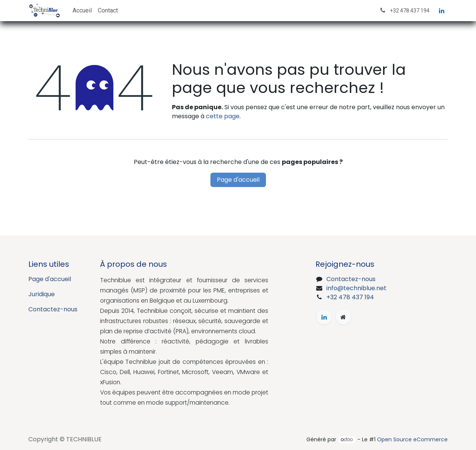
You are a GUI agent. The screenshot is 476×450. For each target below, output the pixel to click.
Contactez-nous (53, 309)
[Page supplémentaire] (343, 317)
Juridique (42, 294)
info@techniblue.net (356, 288)
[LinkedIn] (442, 11)
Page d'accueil (238, 180)
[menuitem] (82, 11)
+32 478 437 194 (350, 297)
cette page (223, 116)
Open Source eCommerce (412, 439)
